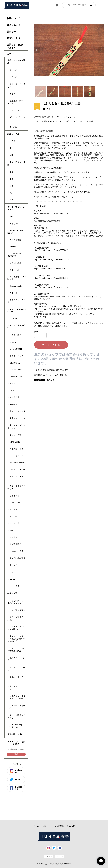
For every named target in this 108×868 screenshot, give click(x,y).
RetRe (12, 579)
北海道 (13, 141)
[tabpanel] (69, 50)
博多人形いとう (16, 449)
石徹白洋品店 (15, 263)
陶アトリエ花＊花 (17, 411)
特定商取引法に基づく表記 (65, 826)
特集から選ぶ (13, 593)
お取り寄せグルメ (17, 610)
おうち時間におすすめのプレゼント (16, 602)
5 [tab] (90, 91)
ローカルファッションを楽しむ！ (16, 628)
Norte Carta (15, 442)
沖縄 (12, 200)
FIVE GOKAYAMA (18, 470)
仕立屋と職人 (15, 335)
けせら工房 (14, 586)
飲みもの (13, 77)
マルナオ (13, 537)
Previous (37, 50)
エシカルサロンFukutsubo (17, 278)
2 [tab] (53, 91)
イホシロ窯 (14, 270)
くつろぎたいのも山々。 (16, 301)
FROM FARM (15, 503)
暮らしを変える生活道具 (16, 618)
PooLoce (13, 517)
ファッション (15, 110)
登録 (16, 754)
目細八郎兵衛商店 (17, 558)
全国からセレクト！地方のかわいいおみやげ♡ (16, 639)
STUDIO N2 (15, 363)
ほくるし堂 (14, 523)
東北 (12, 148)
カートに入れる (51, 345)
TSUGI (13, 391)
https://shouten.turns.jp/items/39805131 (51, 269)
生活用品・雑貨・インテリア (16, 102)
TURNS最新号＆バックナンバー (16, 726)
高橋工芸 (13, 383)
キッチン (13, 94)
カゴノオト (14, 293)
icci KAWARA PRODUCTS (16, 255)
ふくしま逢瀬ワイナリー (16, 487)
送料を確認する (61, 375)
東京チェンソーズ (17, 418)
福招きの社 (14, 496)
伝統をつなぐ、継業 (16, 669)
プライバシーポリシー (42, 826)
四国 (12, 186)
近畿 (12, 172)
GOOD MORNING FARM (17, 311)
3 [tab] (65, 91)
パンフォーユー (16, 456)
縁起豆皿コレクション (16, 688)
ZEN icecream (16, 370)
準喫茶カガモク (16, 356)
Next (101, 50)
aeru (12, 217)
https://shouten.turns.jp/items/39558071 (51, 250)
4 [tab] (77, 91)
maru (12, 530)
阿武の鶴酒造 (15, 240)
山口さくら (14, 565)
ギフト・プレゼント (16, 119)
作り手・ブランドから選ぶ (16, 208)
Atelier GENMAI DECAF (16, 232)
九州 (12, 193)
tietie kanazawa (16, 377)
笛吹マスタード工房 (16, 478)
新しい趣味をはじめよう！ (16, 716)
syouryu (13, 342)
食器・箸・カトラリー (16, 85)
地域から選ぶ (13, 134)
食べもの (13, 70)
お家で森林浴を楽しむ (16, 707)
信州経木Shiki (16, 349)
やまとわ (13, 572)
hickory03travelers (18, 463)
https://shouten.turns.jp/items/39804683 (51, 278)
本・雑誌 (13, 127)
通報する (51, 380)
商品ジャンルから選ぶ (16, 62)
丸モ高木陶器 (15, 544)
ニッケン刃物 (15, 435)
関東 (12, 155)
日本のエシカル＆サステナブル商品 (16, 697)
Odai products (16, 286)
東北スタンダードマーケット (16, 427)
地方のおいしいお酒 (16, 659)
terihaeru (13, 404)
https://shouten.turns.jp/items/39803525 (51, 259)
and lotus (14, 247)
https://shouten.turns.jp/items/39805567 (51, 287)
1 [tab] (40, 91)
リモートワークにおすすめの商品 (16, 650)
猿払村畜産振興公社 (16, 327)
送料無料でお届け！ (16, 734)
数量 (36, 332)
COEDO (13, 319)
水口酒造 (13, 509)
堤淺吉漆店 (14, 397)
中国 (12, 179)
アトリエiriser (16, 224)
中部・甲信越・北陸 (16, 163)
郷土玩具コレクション (16, 678)
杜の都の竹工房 (16, 551)
